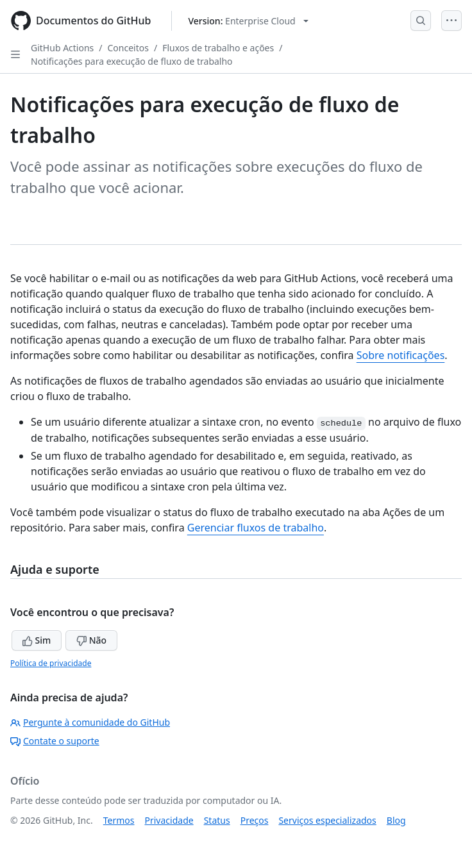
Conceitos (128, 48)
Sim (37, 640)
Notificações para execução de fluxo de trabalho (132, 61)
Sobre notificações (401, 355)
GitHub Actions (62, 48)
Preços (255, 820)
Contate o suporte (55, 741)
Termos (119, 820)
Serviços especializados (327, 820)
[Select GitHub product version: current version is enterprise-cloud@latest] (248, 21)
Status (217, 820)
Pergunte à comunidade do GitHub (90, 722)
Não (91, 640)
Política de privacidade (51, 663)
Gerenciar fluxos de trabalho (256, 528)
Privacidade (169, 820)
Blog (396, 820)
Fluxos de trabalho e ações (218, 48)
